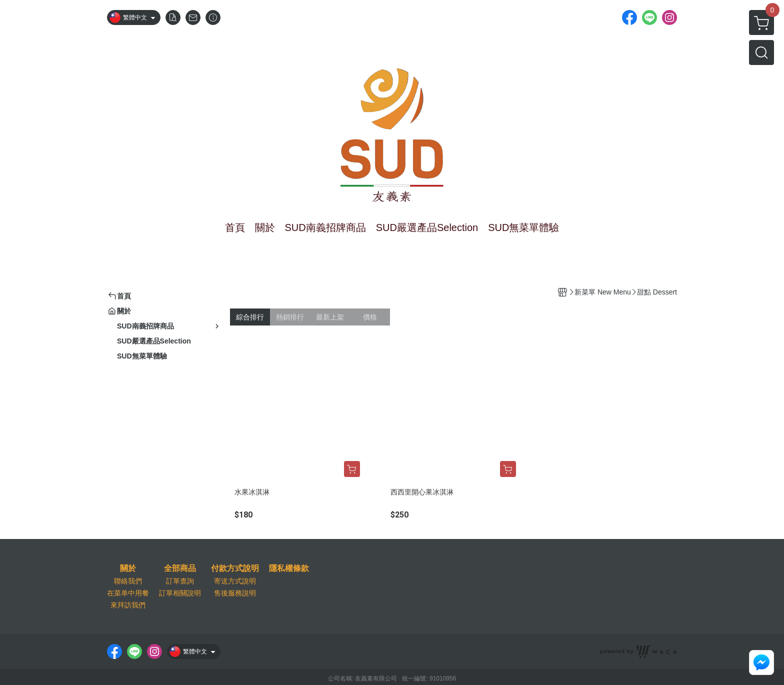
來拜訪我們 (128, 605)
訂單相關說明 (180, 593)
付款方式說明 (235, 568)
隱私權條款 (289, 568)
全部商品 (180, 568)
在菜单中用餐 (128, 593)
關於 (128, 568)
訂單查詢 (180, 581)
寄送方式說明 (235, 581)
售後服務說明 (235, 593)
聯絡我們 (128, 581)
